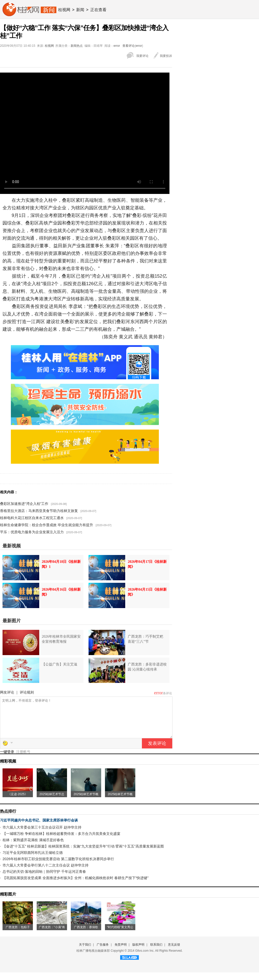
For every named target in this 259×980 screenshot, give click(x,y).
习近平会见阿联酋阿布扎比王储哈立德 (33, 860)
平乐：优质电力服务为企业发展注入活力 (32, 532)
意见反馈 (174, 952)
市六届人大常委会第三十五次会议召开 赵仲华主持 (42, 835)
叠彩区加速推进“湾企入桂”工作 (24, 504)
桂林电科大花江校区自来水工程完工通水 (32, 518)
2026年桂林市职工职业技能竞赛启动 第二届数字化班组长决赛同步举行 (58, 866)
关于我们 (85, 952)
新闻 (80, 10)
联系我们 (156, 952)
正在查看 (98, 10)
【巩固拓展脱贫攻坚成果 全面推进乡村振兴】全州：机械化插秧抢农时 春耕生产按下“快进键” (75, 885)
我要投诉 (166, 56)
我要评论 (142, 56)
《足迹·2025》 (18, 802)
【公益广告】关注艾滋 (59, 664)
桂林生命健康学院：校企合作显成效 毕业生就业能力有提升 (47, 525)
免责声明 (121, 952)
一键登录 (8, 759)
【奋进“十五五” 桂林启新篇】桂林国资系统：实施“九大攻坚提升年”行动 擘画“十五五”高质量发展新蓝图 (83, 854)
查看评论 (128, 46)
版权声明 (138, 952)
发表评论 (157, 751)
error (117, 46)
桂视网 (64, 10)
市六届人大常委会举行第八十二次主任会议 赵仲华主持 (46, 873)
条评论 (167, 693)
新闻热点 (77, 46)
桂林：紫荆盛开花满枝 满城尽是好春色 (33, 848)
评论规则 (27, 692)
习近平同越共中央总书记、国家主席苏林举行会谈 (39, 828)
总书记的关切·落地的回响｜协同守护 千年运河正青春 (44, 879)
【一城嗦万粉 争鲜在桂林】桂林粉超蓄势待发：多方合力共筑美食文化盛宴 (61, 841)
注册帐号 (23, 759)
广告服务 (103, 952)
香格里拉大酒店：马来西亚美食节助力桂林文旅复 (39, 511)
